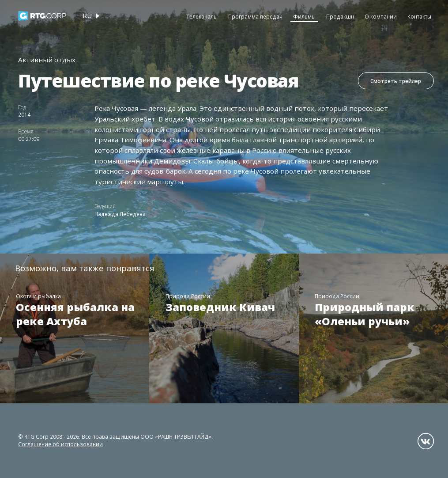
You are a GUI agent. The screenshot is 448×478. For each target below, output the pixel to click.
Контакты (419, 16)
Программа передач (255, 16)
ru (87, 15)
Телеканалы (202, 16)
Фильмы (304, 16)
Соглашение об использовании (60, 444)
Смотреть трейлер (396, 81)
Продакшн (340, 16)
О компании (381, 16)
